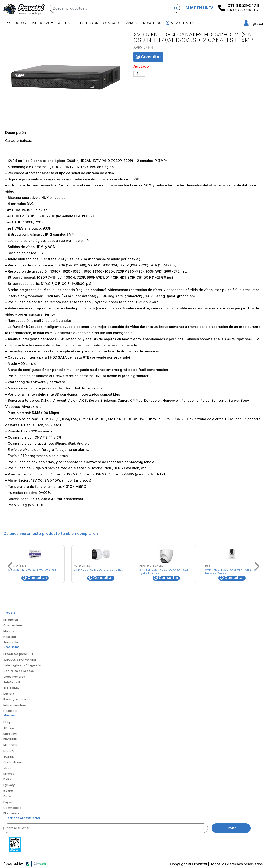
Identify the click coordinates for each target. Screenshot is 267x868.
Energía (9, 694)
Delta (7, 779)
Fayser (8, 802)
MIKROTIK (10, 745)
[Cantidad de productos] (139, 74)
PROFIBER (10, 739)
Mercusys (10, 734)
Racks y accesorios (17, 699)
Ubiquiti (9, 722)
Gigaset (9, 796)
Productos (16, 23)
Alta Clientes (180, 23)
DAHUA (9, 751)
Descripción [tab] (16, 133)
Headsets (10, 711)
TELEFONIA (11, 688)
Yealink (9, 756)
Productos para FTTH (19, 654)
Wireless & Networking (20, 659)
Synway (9, 785)
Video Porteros (14, 677)
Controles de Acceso (19, 671)
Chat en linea (13, 625)
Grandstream (13, 762)
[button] (254, 24)
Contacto (112, 23)
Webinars (66, 23)
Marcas (132, 23)
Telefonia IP (12, 682)
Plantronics (12, 813)
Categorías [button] (40, 23)
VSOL (7, 768)
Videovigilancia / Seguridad (23, 665)
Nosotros (152, 23)
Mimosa (9, 774)
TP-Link (9, 728)
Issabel (8, 791)
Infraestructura (15, 705)
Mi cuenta (11, 620)
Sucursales (11, 642)
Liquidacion (88, 23)
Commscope (12, 808)
